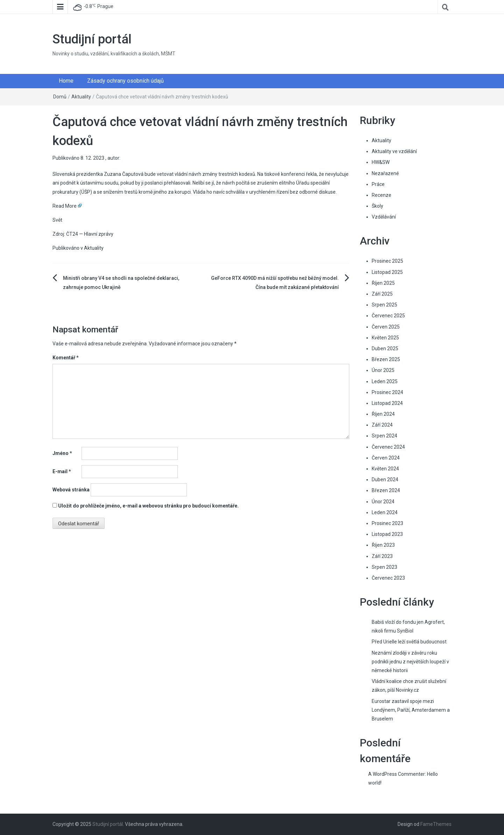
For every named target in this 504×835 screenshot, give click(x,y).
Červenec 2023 (388, 578)
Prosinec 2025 (387, 261)
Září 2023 (382, 556)
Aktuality (81, 97)
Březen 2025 (386, 359)
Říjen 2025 (383, 283)
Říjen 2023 (383, 545)
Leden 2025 (385, 381)
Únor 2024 (383, 502)
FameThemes (436, 824)
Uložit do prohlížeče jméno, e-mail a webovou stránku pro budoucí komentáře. (148, 506)
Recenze (381, 195)
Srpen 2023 (384, 567)
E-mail (62, 471)
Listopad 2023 (387, 534)
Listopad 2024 (387, 403)
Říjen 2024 (383, 414)
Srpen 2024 (384, 436)
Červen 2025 (386, 327)
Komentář (66, 358)
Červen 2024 (386, 458)
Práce (378, 184)
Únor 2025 (383, 370)
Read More (65, 206)
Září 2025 (382, 294)
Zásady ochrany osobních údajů (125, 81)
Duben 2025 (385, 349)
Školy (377, 206)
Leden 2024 (385, 512)
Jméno (62, 453)
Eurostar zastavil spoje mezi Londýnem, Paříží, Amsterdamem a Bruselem (411, 710)
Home (66, 81)
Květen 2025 (385, 338)
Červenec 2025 (388, 316)
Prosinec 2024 (387, 392)
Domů (60, 97)
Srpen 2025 (384, 305)
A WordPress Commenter (397, 774)
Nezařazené (385, 173)
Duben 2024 (385, 479)
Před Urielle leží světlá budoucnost (409, 642)
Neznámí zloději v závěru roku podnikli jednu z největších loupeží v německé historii (410, 662)
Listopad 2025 (387, 272)
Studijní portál (92, 39)
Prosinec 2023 (387, 523)
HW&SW (381, 162)
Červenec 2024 (388, 447)
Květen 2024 (385, 469)
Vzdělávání (384, 217)
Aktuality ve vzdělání (394, 151)
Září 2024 (382, 425)
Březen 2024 (386, 490)
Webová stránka (71, 490)
